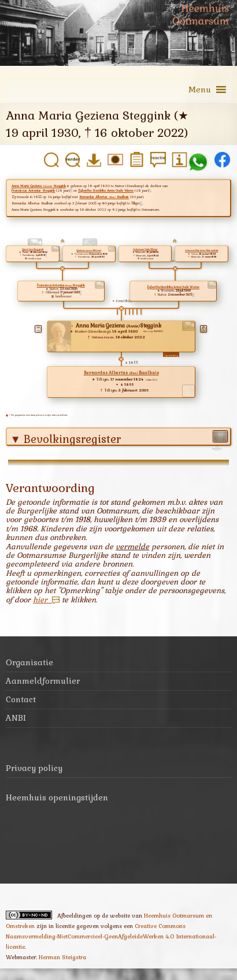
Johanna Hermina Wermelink (201, 250)
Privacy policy (34, 768)
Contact (21, 699)
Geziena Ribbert (89, 250)
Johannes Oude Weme (145, 249)
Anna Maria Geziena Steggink (39, 186)
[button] (200, 90)
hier (46, 600)
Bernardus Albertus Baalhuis (104, 197)
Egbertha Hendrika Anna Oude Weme (106, 191)
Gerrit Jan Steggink (33, 249)
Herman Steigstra (62, 957)
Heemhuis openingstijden (57, 798)
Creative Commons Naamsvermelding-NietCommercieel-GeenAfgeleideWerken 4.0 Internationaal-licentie (111, 936)
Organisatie (29, 662)
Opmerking (171, 355)
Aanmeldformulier (43, 681)
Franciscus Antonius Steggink (33, 191)
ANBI (16, 718)
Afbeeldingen (75, 916)
